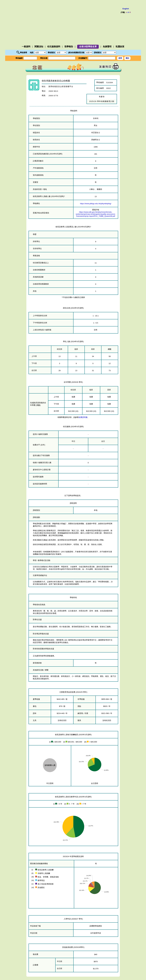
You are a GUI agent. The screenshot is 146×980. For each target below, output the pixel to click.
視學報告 (69, 47)
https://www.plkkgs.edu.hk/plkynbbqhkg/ (96, 204)
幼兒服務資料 (54, 47)
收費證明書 (83, 417)
